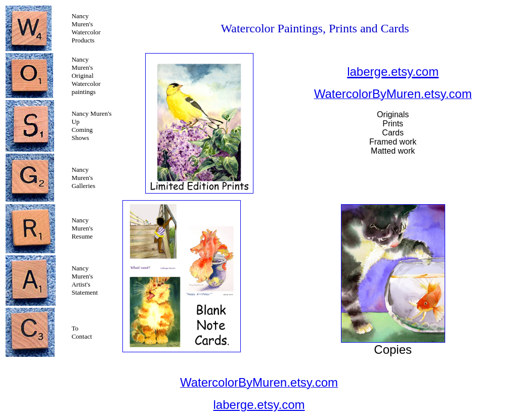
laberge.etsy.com (259, 405)
